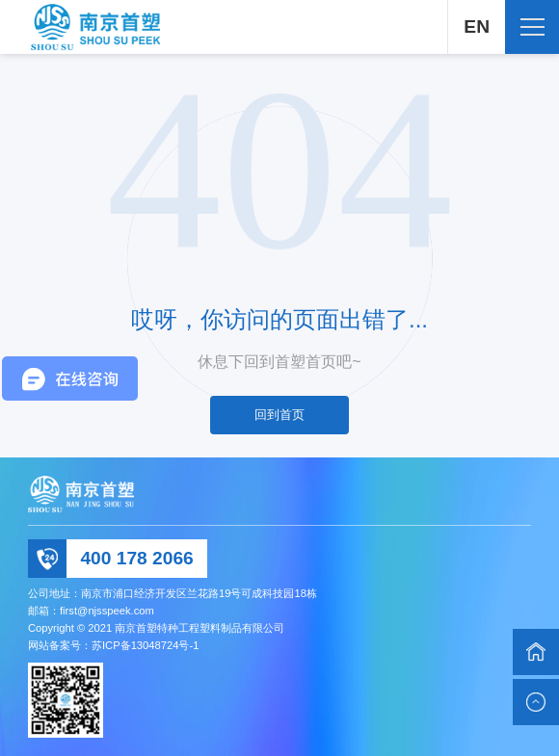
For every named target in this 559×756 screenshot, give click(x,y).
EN (477, 26)
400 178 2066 (136, 558)
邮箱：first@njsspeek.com (91, 611)
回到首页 (279, 415)
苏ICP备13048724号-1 (145, 645)
